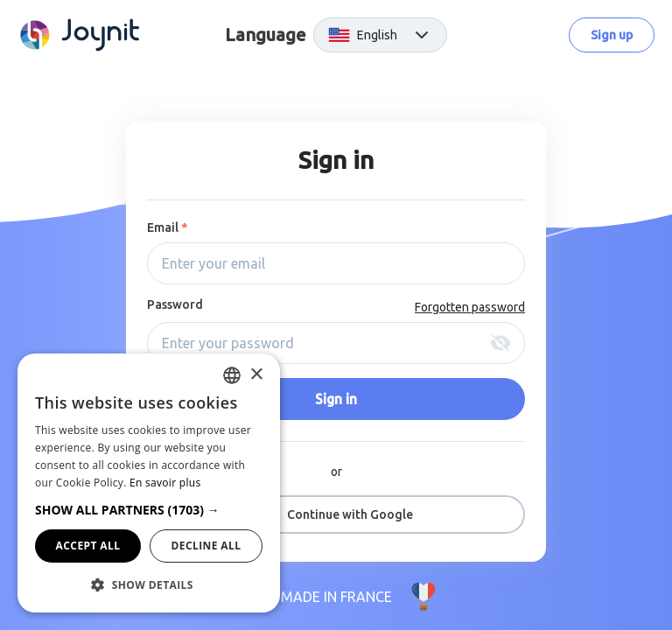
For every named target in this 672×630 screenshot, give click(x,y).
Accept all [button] (88, 546)
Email (167, 228)
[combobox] (232, 375)
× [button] (256, 375)
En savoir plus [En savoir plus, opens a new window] (165, 483)
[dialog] (149, 483)
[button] (149, 510)
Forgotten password (470, 307)
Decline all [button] (206, 546)
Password (175, 305)
